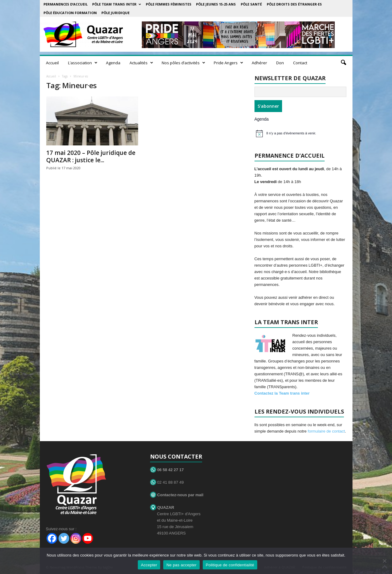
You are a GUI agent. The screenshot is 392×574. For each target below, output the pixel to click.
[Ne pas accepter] (384, 561)
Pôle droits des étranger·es (294, 4)
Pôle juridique (115, 13)
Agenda (113, 63)
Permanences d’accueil (66, 4)
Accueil (52, 63)
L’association (83, 63)
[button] (343, 63)
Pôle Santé (251, 4)
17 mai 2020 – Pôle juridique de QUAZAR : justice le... (91, 156)
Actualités (141, 63)
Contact (300, 63)
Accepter (149, 565)
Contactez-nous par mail (177, 495)
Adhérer (259, 63)
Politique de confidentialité (230, 565)
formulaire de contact (326, 431)
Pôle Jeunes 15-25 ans (216, 4)
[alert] (301, 133)
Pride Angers (228, 63)
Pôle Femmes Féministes (169, 4)
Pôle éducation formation (70, 13)
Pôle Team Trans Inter (117, 4)
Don (280, 63)
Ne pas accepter (181, 565)
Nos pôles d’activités (183, 63)
